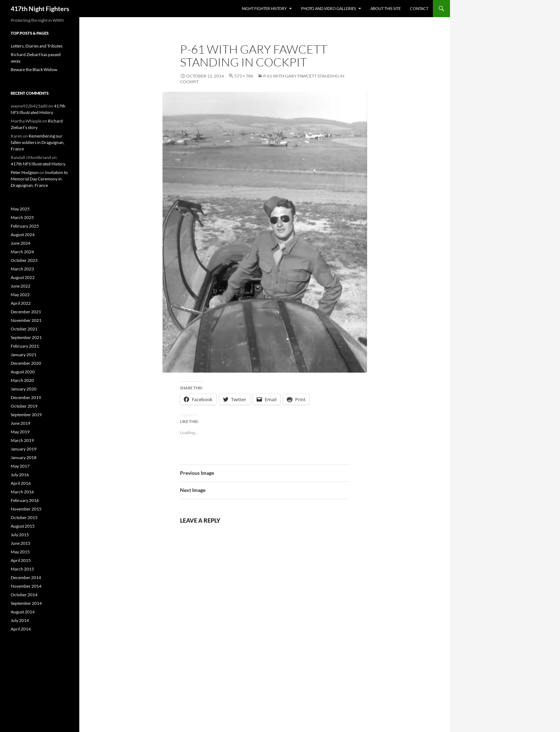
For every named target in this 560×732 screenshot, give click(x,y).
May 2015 (20, 552)
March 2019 (22, 440)
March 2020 (22, 380)
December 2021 (26, 312)
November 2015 (26, 509)
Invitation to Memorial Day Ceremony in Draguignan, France (39, 179)
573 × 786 (244, 76)
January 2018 (24, 457)
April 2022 (21, 303)
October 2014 (24, 595)
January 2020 (24, 389)
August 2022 (23, 277)
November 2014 (26, 586)
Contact (419, 8)
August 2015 (23, 526)
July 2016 (20, 475)
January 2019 (24, 449)
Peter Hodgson (25, 172)
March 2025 (22, 217)
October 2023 (24, 260)
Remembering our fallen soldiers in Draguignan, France (38, 142)
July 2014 (20, 620)
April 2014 (21, 629)
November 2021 (26, 320)
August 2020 (23, 372)
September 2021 (26, 337)
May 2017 (20, 466)
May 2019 (20, 432)
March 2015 (22, 569)
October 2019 (24, 406)
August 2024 (23, 235)
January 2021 (24, 355)
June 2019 (21, 423)
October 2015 (24, 517)
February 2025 (25, 226)
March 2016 (22, 492)
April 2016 (21, 483)
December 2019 (26, 397)
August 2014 (23, 612)
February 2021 (25, 346)
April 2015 (21, 560)
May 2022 (20, 295)
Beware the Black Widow (34, 69)
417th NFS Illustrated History (38, 164)
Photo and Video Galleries (329, 8)
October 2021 (24, 329)
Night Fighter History (264, 8)
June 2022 (21, 286)
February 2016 (25, 500)
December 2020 (26, 363)
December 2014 (26, 577)
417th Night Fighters (40, 9)
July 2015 (20, 535)
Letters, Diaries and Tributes (37, 46)
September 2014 (26, 603)
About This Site (386, 8)
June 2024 (21, 243)
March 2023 (22, 269)
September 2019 (26, 415)
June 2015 (21, 543)
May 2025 (20, 209)
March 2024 (22, 252)
